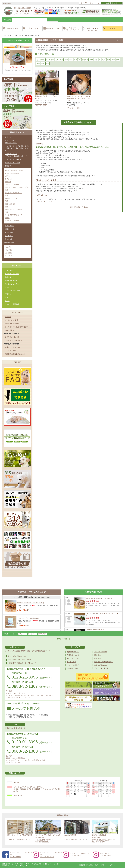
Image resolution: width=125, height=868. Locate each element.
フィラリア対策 (10, 351)
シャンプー (9, 270)
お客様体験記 (9, 330)
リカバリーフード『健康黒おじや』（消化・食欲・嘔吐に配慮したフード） (17, 148)
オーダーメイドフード (13, 163)
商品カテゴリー (72, 669)
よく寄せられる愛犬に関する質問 (17, 327)
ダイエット (9, 179)
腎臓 (118, 60)
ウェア (7, 301)
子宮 (71, 60)
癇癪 (91, 60)
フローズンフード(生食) (13, 159)
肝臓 (108, 60)
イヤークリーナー (11, 281)
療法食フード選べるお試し (14, 171)
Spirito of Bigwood (101, 665)
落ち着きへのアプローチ (13, 193)
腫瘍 (38, 63)
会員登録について (73, 655)
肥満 (113, 60)
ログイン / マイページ (90, 3)
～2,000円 (8, 253)
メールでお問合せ (24, 708)
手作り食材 (9, 239)
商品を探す (8, 20)
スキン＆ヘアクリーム (13, 291)
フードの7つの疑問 (11, 320)
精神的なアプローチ (12, 221)
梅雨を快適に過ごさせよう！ (15, 354)
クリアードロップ (11, 287)
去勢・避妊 (59, 60)
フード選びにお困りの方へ (14, 340)
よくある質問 (71, 662)
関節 (43, 63)
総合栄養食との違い (12, 324)
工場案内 (97, 655)
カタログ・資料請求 (12, 304)
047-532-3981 (44, 842)
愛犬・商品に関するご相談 (17, 656)
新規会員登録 (112, 3)
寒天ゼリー (9, 236)
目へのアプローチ (11, 198)
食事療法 (8, 166)
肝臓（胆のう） (10, 204)
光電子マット (9, 294)
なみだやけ (40, 60)
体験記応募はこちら (79, 207)
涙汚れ (7, 176)
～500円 (8, 247)
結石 (104, 60)
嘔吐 (66, 60)
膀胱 (6, 212)
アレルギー (50, 60)
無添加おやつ (9, 232)
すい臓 (7, 218)
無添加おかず (9, 229)
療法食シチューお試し (13, 173)
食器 (6, 297)
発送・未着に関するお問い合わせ (20, 660)
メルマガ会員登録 (101, 652)
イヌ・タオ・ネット (101, 668)
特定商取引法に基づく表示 (89, 865)
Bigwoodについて (73, 652)
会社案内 (97, 658)
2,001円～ (8, 255)
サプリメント (9, 226)
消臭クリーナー (10, 277)
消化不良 (85, 60)
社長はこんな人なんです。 (104, 662)
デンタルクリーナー (12, 284)
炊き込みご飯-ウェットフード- (11, 142)
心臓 (76, 60)
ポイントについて (73, 658)
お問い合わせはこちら (44, 201)
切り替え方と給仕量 (12, 337)
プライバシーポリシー (109, 865)
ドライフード (9, 137)
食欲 (47, 63)
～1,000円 (8, 250)
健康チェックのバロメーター (15, 347)
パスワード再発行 (73, 665)
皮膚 (96, 60)
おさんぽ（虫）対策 (12, 274)
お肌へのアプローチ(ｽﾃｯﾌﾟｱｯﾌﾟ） (17, 187)
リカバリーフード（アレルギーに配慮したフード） (17, 155)
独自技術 (8, 317)
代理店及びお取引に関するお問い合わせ (22, 663)
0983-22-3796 (101, 842)
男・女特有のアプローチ (13, 215)
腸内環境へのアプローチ (13, 209)
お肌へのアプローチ (12, 185)
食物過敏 (8, 182)
